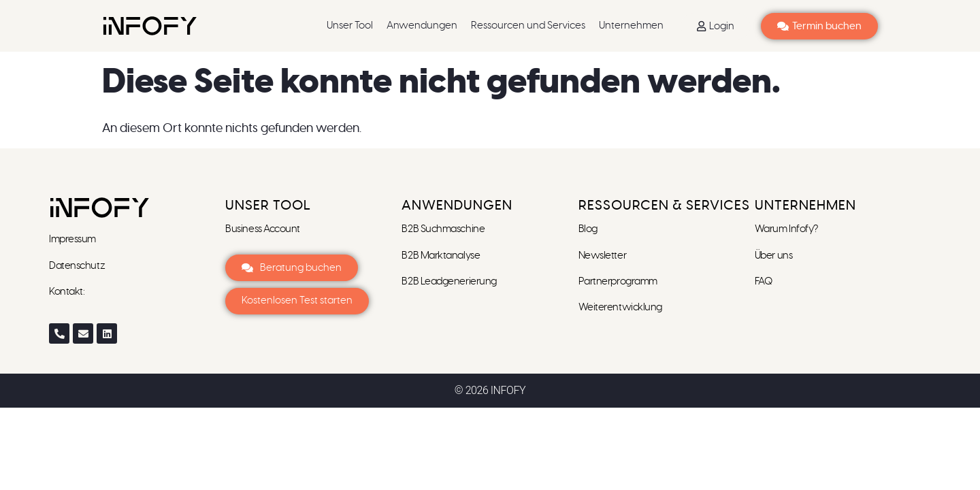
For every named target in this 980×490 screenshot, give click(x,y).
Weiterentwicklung (620, 307)
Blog (588, 229)
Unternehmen (631, 26)
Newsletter (603, 256)
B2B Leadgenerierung (449, 281)
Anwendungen (422, 26)
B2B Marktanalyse (441, 256)
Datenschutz (77, 266)
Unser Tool (350, 26)
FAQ (764, 281)
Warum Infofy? (787, 229)
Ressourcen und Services (528, 26)
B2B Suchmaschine (443, 229)
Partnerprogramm (618, 281)
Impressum (73, 239)
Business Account (263, 229)
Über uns (773, 256)
